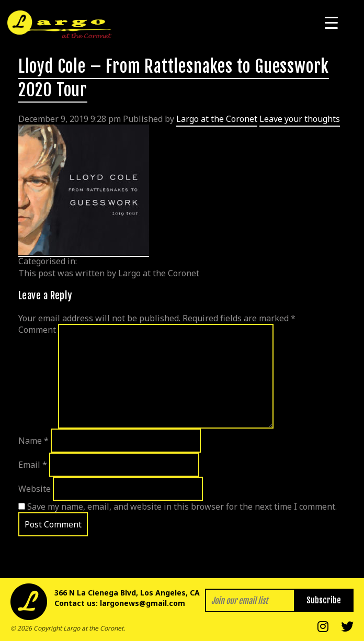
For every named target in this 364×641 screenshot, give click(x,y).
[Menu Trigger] (331, 22)
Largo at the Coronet (217, 119)
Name (33, 441)
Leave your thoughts (300, 119)
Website (35, 489)
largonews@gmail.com (143, 603)
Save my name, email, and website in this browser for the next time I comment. (182, 507)
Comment (37, 330)
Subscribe (324, 600)
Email (33, 465)
